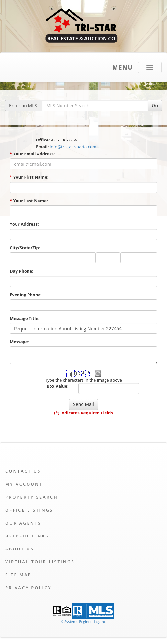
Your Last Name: (29, 201)
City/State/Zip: (25, 248)
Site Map (18, 575)
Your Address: (24, 224)
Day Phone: (22, 271)
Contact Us (23, 471)
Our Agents (23, 523)
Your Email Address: (32, 154)
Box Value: (58, 386)
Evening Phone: (26, 295)
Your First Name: (29, 177)
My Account (24, 484)
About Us (20, 549)
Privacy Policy (28, 588)
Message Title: (25, 318)
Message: (19, 342)
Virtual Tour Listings (40, 562)
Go (155, 105)
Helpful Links (27, 536)
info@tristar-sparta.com (73, 147)
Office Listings (29, 510)
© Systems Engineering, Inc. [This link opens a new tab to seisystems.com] (83, 621)
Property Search (32, 497)
